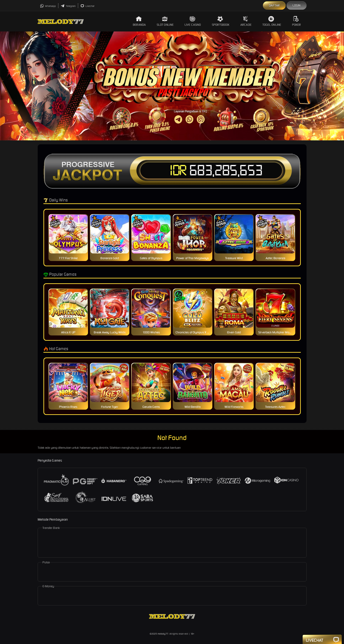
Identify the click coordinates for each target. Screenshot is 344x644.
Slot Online (165, 21)
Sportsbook (221, 21)
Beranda (139, 21)
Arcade (246, 21)
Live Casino (193, 21)
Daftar (274, 5)
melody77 (163, 634)
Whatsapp (48, 6)
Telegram (68, 6)
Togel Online (272, 21)
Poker (297, 21)
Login (297, 5)
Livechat (87, 6)
